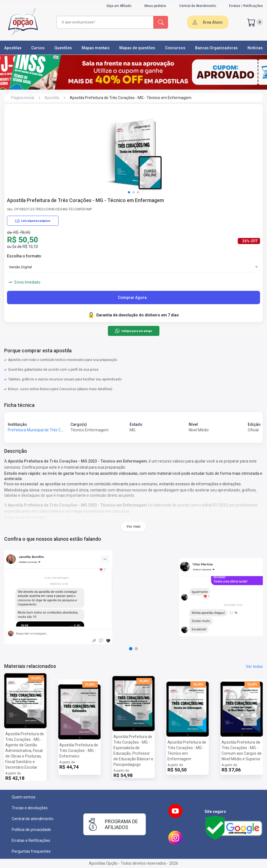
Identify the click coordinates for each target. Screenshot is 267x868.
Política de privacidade (31, 830)
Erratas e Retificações (31, 840)
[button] (129, 192)
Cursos (38, 48)
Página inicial (23, 98)
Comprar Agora (132, 297)
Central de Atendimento (198, 6)
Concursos (175, 48)
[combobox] (105, 22)
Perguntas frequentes (31, 851)
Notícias (255, 48)
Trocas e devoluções (30, 808)
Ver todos (254, 667)
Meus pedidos (155, 6)
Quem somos (24, 797)
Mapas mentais (96, 48)
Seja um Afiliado (119, 6)
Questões (63, 48)
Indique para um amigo (133, 331)
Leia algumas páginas (33, 221)
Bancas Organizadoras (216, 48)
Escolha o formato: (25, 256)
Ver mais (134, 527)
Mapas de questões (137, 48)
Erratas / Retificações (246, 6)
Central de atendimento (33, 819)
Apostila (52, 98)
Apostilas (13, 48)
